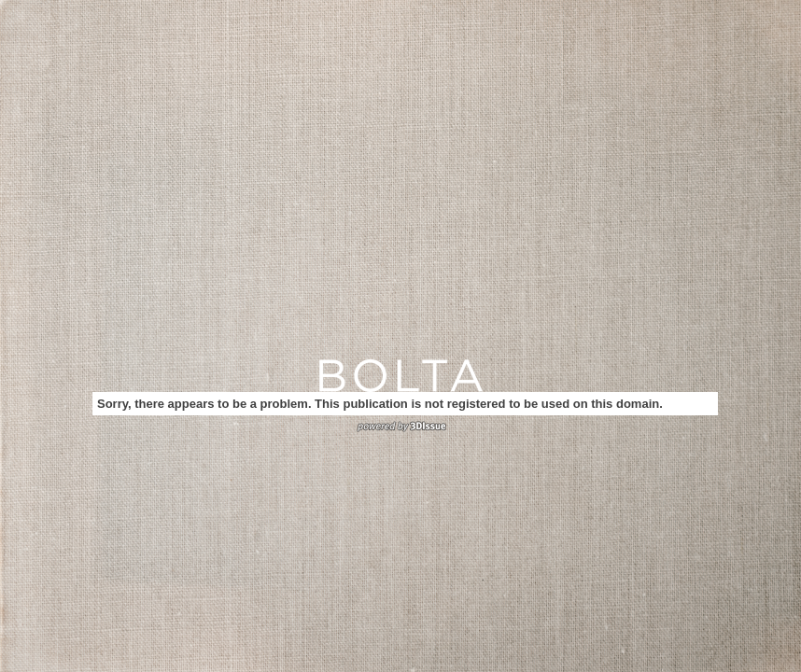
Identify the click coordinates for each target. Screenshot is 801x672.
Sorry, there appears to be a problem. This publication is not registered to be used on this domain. (380, 404)
